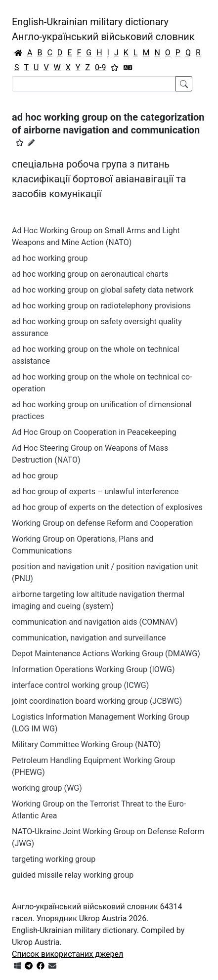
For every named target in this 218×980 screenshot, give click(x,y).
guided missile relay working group (73, 875)
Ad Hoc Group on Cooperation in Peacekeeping (94, 432)
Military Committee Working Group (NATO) (86, 745)
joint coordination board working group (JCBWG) (97, 701)
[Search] (94, 84)
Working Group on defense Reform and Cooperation (102, 523)
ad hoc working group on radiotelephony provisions (101, 306)
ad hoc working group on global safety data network (103, 290)
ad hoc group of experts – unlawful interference (95, 491)
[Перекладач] (128, 68)
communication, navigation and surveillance (89, 638)
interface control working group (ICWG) (80, 685)
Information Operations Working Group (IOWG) (93, 669)
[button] (20, 143)
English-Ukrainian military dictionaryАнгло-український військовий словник (103, 29)
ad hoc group (35, 476)
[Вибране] (115, 68)
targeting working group (54, 859)
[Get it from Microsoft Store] (17, 966)
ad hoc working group (50, 258)
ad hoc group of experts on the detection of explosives (107, 507)
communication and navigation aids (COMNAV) (95, 622)
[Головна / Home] (18, 53)
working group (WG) (47, 788)
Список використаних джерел (67, 954)
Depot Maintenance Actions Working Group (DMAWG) (106, 654)
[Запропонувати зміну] (31, 143)
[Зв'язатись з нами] (52, 966)
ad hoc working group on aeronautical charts (90, 274)
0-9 (100, 67)
